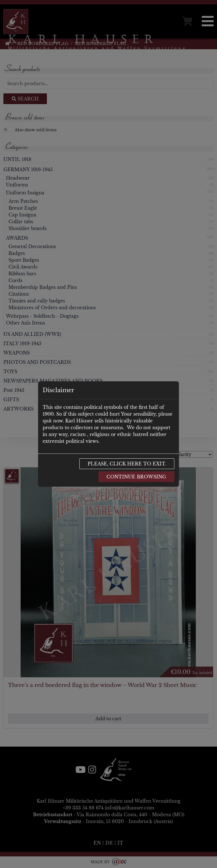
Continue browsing (136, 477)
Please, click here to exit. (127, 464)
